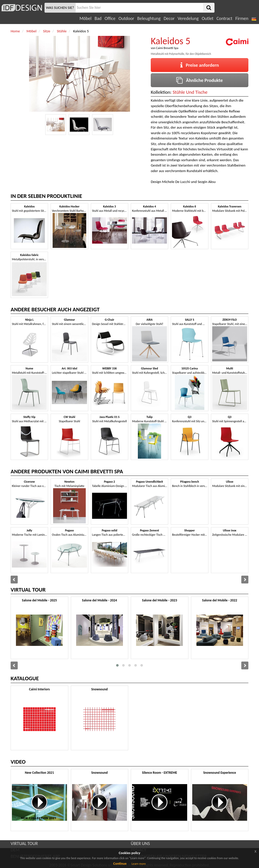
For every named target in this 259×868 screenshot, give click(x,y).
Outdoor (126, 18)
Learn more (139, 864)
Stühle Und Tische (190, 92)
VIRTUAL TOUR (24, 843)
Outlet (207, 18)
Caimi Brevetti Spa (167, 48)
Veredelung (188, 18)
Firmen (242, 18)
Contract (224, 18)
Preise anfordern (200, 65)
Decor (169, 18)
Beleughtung (149, 18)
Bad (98, 18)
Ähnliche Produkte (199, 80)
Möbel (85, 18)
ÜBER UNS (140, 843)
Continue (120, 864)
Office (110, 18)
